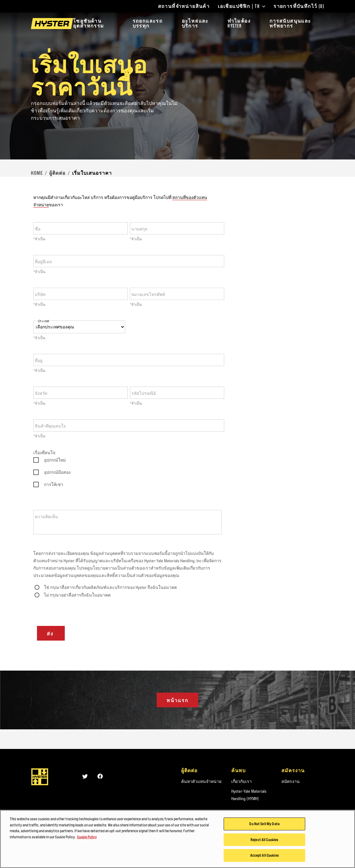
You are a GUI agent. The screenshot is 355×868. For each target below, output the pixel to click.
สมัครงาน (291, 781)
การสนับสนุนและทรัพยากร (290, 23)
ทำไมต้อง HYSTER (239, 23)
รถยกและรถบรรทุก (148, 23)
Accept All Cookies (265, 856)
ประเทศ (43, 321)
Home (37, 173)
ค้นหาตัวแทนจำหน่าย (201, 781)
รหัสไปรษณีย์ (144, 393)
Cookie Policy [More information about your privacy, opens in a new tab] (87, 838)
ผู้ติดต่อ (57, 173)
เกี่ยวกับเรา (242, 781)
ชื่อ (38, 229)
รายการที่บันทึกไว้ (299, 6)
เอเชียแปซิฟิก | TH (242, 6)
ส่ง (51, 634)
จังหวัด (41, 393)
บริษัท (40, 294)
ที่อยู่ (39, 361)
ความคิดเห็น (46, 517)
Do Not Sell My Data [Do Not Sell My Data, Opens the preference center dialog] (264, 825)
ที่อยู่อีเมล (43, 262)
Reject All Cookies (264, 840)
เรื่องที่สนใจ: (45, 453)
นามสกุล (139, 229)
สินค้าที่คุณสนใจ (50, 426)
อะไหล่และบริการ (195, 23)
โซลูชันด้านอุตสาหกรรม (89, 23)
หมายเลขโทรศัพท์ (148, 294)
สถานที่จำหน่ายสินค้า (184, 6)
